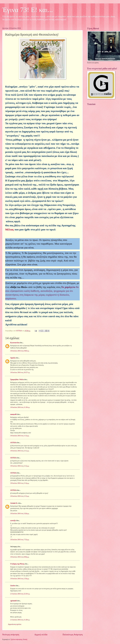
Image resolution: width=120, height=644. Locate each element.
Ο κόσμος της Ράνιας (17, 564)
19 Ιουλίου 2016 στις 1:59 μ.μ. (20, 579)
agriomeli (13, 601)
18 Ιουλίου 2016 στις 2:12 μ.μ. (20, 466)
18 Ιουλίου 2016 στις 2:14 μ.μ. (20, 483)
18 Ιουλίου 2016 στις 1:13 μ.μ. (20, 436)
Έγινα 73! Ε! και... (28, 10)
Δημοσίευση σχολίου (15, 624)
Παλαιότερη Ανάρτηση (73, 635)
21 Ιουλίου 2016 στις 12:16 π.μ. (20, 594)
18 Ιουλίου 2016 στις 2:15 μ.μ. (20, 496)
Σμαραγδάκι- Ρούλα (17, 380)
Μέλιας (10, 229)
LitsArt (13, 586)
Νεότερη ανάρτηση (11, 635)
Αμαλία (13, 358)
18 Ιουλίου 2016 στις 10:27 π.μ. (20, 372)
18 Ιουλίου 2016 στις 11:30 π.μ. (20, 407)
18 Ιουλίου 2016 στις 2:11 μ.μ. (20, 451)
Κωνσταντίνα (15, 343)
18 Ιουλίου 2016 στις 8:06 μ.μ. (20, 557)
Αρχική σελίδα (41, 635)
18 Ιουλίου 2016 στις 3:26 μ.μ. (20, 513)
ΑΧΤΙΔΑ (13, 443)
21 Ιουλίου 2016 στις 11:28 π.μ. (20, 620)
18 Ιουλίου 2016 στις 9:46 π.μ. (20, 351)
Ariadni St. (14, 503)
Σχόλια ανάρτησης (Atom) (19, 639)
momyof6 (13, 414)
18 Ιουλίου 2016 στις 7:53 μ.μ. (20, 540)
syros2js (13, 521)
